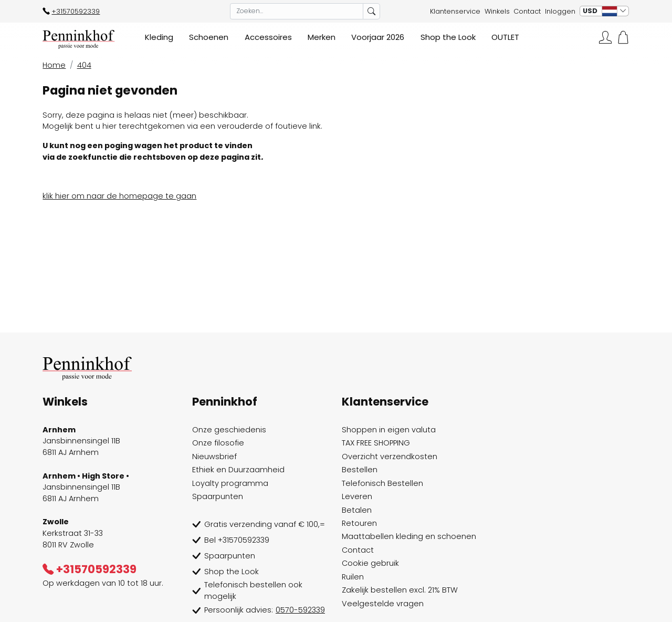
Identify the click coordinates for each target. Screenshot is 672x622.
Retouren (359, 523)
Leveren (357, 496)
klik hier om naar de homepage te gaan (119, 196)
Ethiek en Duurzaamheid (238, 470)
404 (84, 65)
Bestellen (360, 470)
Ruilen (353, 577)
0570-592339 (300, 610)
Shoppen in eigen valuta (389, 430)
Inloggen (560, 11)
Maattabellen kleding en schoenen (409, 536)
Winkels (497, 11)
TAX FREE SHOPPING (376, 443)
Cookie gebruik (370, 563)
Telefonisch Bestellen (382, 483)
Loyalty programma (230, 483)
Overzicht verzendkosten (390, 457)
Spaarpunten (218, 496)
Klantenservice (455, 11)
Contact (527, 11)
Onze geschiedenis (229, 430)
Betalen (357, 510)
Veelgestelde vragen (383, 604)
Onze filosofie (218, 443)
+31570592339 (71, 11)
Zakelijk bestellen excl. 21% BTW (400, 590)
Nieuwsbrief (214, 457)
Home (54, 65)
